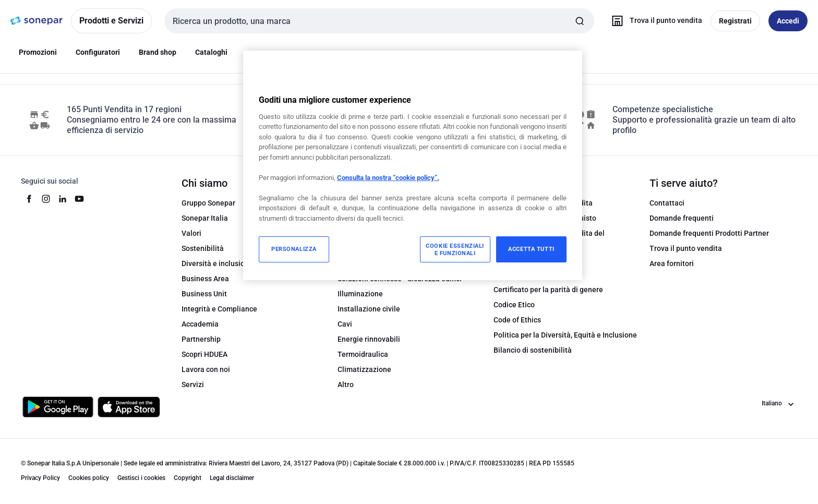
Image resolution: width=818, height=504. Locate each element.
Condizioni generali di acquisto (545, 218)
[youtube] (79, 199)
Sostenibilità (203, 248)
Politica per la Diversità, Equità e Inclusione (565, 335)
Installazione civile (369, 309)
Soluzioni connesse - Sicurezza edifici (400, 279)
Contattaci (667, 203)
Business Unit (204, 294)
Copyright (188, 478)
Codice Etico (514, 305)
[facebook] (29, 199)
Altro (346, 385)
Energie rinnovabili (369, 339)
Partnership (201, 339)
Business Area (205, 279)
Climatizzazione (364, 369)
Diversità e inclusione (217, 263)
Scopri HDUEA (204, 354)
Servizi (193, 385)
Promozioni (38, 52)
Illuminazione (360, 294)
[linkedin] (63, 199)
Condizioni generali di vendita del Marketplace (549, 239)
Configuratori (98, 52)
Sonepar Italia (205, 218)
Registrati (735, 21)
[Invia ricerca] (580, 21)
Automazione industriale (378, 203)
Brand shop (158, 52)
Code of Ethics (517, 320)
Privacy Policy (40, 478)
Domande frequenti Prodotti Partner (709, 233)
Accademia (200, 324)
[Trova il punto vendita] (654, 21)
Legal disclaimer (232, 478)
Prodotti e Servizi (111, 21)
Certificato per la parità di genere (548, 290)
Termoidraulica (363, 354)
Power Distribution (368, 218)
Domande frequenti (682, 218)
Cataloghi (211, 52)
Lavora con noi (206, 369)
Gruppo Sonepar (208, 203)
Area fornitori (672, 263)
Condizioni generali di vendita (543, 203)
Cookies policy (89, 478)
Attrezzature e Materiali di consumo (397, 233)
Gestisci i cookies (141, 478)
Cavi (345, 324)
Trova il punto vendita (686, 248)
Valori (191, 233)
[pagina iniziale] (37, 21)
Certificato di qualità (527, 274)
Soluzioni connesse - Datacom (387, 248)
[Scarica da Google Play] (58, 407)
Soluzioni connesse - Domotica (388, 263)
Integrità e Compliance (219, 309)
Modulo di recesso (524, 259)
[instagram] (46, 199)
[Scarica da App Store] (129, 407)
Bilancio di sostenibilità (533, 350)
